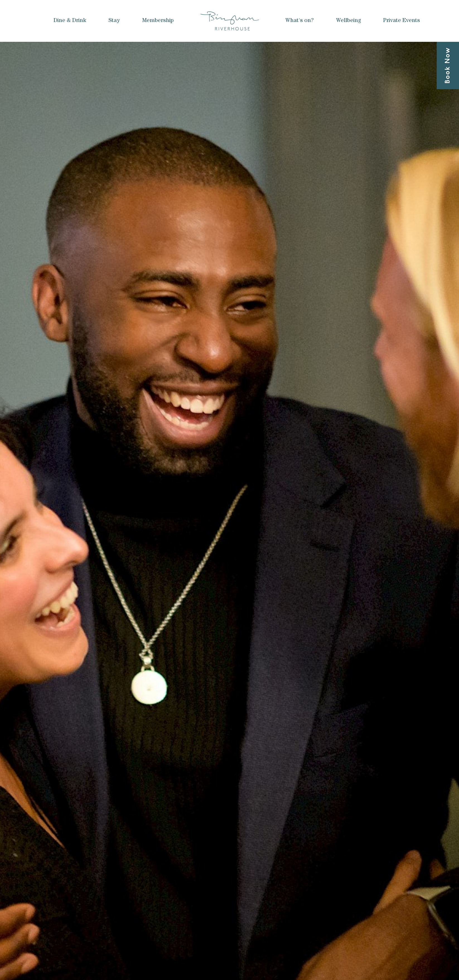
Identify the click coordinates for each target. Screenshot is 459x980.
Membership (158, 21)
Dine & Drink (70, 21)
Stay (114, 21)
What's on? (299, 21)
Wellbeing (348, 21)
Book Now (448, 66)
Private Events (402, 21)
